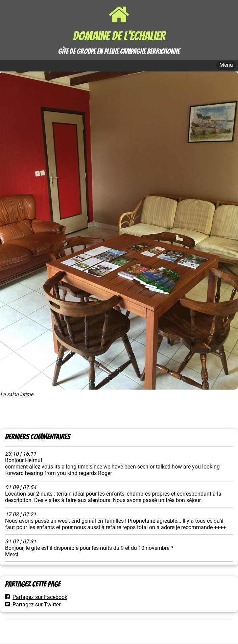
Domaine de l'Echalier (119, 36)
